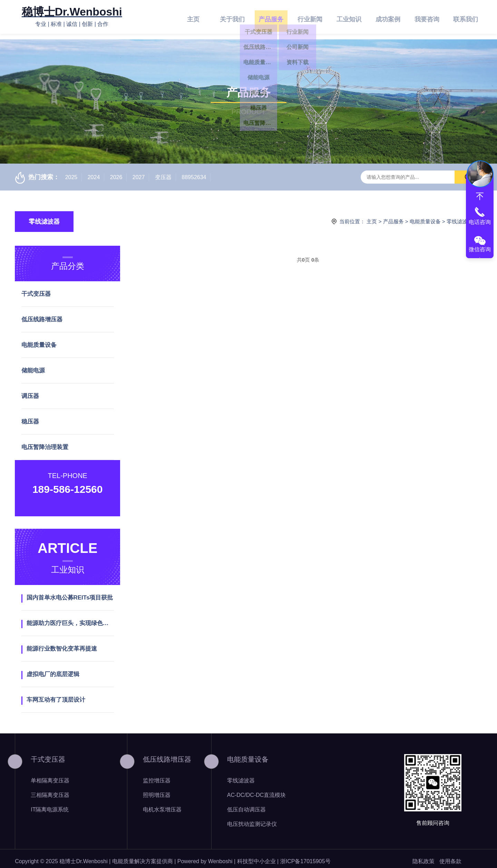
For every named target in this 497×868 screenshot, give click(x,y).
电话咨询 (480, 222)
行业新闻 (310, 17)
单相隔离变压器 (50, 775)
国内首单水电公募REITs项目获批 (70, 592)
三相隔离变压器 (50, 789)
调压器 (30, 391)
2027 (139, 172)
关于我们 (232, 17)
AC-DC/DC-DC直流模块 (257, 789)
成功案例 (388, 17)
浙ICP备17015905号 (305, 856)
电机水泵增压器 (162, 804)
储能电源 (33, 365)
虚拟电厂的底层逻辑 (53, 669)
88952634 (194, 172)
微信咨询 (480, 249)
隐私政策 (423, 856)
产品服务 (271, 17)
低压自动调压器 (246, 804)
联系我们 (466, 17)
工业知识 (349, 17)
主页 (193, 17)
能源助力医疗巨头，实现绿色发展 (70, 618)
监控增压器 (157, 775)
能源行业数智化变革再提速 (62, 643)
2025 (71, 172)
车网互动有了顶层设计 (56, 694)
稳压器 (30, 416)
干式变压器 (36, 288)
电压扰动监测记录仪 (252, 818)
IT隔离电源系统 (50, 804)
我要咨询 (427, 17)
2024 (94, 172)
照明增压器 (157, 789)
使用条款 (450, 856)
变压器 (163, 172)
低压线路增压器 (42, 314)
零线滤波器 (44, 216)
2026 (116, 172)
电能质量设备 (425, 216)
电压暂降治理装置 (45, 442)
